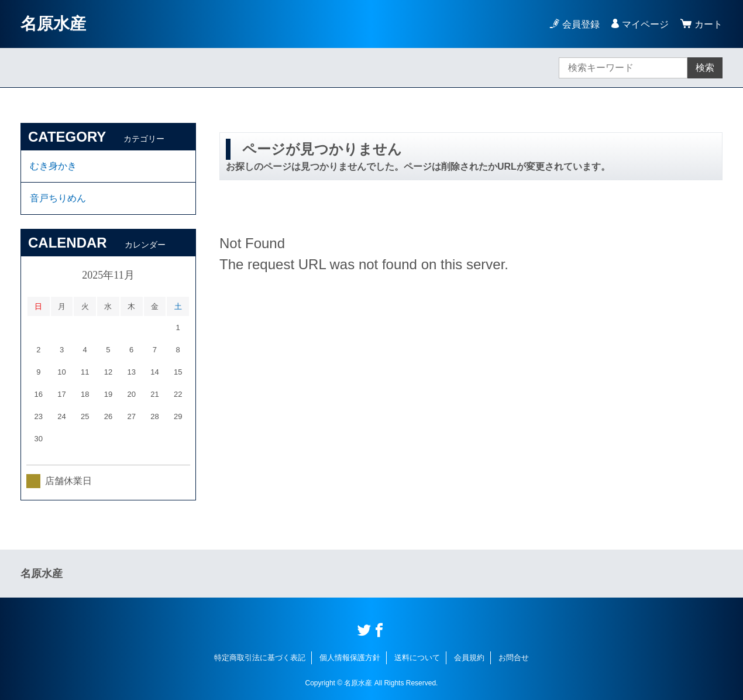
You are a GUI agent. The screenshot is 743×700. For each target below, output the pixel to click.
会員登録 (581, 24)
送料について (417, 658)
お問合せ (514, 658)
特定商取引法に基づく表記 (260, 658)
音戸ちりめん (58, 198)
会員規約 (469, 658)
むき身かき (53, 166)
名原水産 (53, 24)
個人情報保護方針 (350, 658)
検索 (705, 68)
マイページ (645, 24)
